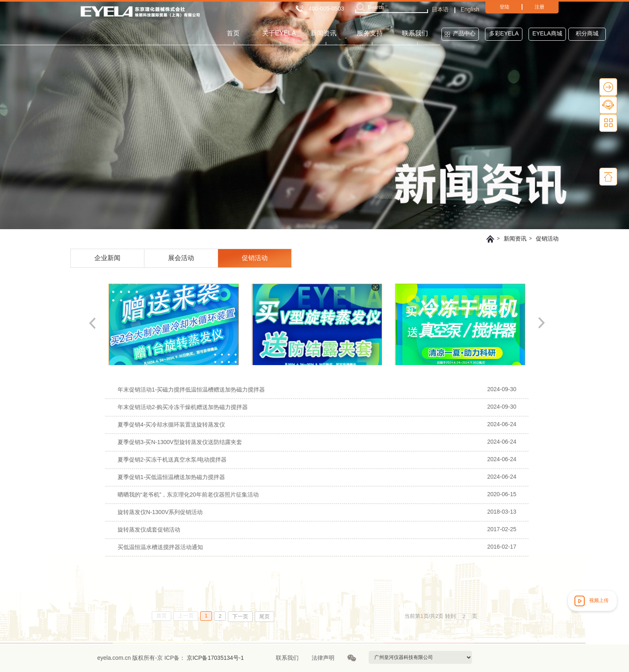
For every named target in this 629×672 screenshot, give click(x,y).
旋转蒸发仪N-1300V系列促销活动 (160, 512)
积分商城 (587, 33)
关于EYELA (279, 33)
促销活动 (547, 239)
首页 (233, 33)
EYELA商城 (547, 33)
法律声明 (323, 658)
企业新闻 (107, 258)
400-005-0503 (327, 9)
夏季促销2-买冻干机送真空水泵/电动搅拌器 (172, 460)
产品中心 (464, 33)
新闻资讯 (323, 33)
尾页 (264, 616)
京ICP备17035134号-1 (214, 658)
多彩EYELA (504, 33)
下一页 (240, 616)
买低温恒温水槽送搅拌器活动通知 (160, 547)
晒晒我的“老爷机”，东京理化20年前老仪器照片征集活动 (188, 495)
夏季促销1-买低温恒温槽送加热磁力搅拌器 (171, 477)
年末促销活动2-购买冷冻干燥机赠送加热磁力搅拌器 (183, 407)
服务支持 (370, 33)
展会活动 (181, 258)
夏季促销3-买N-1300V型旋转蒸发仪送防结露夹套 (180, 442)
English (470, 9)
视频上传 (591, 601)
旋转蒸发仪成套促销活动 (149, 530)
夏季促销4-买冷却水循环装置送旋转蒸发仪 (171, 425)
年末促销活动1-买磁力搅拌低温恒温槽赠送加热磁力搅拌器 (191, 390)
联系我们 (415, 33)
